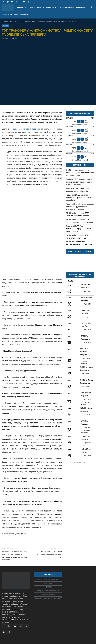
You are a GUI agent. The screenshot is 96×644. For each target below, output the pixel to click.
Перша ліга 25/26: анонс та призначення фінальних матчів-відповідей (79, 198)
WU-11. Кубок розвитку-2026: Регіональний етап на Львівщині (79, 243)
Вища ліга (14, 21)
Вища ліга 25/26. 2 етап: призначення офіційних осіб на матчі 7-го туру (78, 229)
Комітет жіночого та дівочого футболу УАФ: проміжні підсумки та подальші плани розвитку (15, 556)
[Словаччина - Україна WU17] (80, 139)
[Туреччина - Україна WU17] (80, 121)
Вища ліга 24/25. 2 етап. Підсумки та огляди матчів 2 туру (50, 554)
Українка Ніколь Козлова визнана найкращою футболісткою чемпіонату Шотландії (80, 207)
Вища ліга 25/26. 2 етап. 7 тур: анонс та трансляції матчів (78, 190)
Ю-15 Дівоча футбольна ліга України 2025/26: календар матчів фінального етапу (80, 173)
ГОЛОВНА (19, 7)
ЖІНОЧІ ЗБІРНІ (51, 7)
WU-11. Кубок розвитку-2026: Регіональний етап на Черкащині (79, 221)
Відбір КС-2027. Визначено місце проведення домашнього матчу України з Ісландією (79, 182)
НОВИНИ (40, 7)
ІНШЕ (16, 15)
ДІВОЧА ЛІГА (81, 7)
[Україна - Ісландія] (80, 148)
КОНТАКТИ (24, 15)
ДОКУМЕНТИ (7, 15)
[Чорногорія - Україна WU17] (80, 130)
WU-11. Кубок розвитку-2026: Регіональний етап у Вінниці (78, 214)
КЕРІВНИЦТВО (30, 7)
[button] (91, 7)
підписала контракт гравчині (26, 129)
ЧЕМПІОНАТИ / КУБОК (66, 7)
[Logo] (8, 7)
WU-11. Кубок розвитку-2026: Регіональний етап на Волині (78, 237)
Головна (5, 21)
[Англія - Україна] (80, 157)
